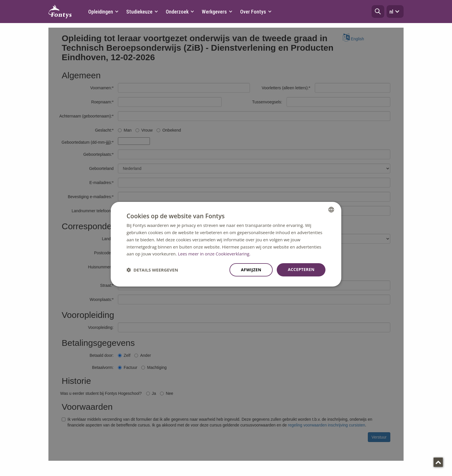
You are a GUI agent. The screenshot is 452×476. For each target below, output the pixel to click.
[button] (378, 12)
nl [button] (395, 12)
